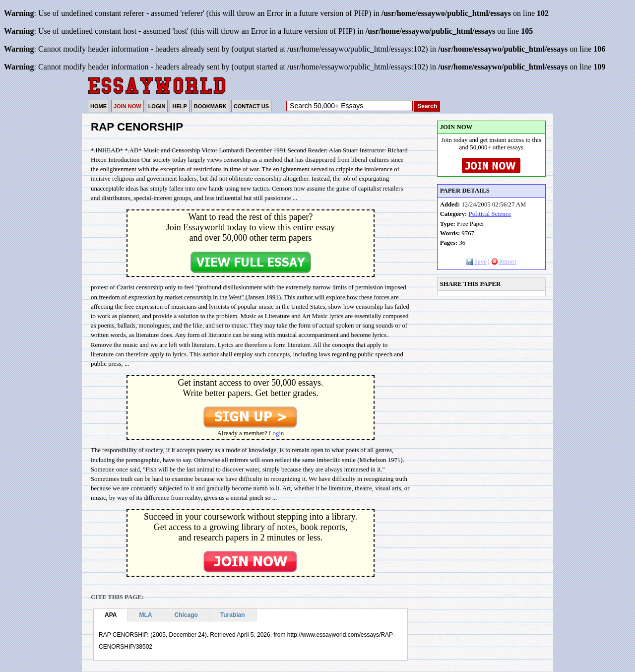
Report (504, 262)
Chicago (186, 615)
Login (277, 433)
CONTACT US (251, 106)
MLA (145, 615)
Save (476, 262)
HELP (179, 106)
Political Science (490, 214)
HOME (98, 106)
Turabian (233, 615)
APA (111, 615)
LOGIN (157, 106)
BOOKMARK (210, 106)
